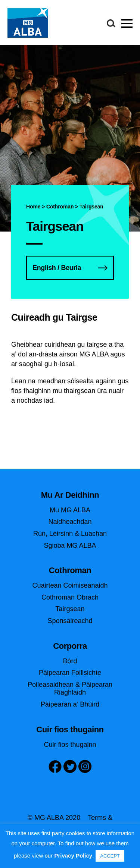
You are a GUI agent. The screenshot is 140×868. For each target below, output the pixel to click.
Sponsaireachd (70, 621)
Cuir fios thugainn (70, 745)
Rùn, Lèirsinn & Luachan (70, 534)
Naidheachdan (70, 522)
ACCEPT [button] (110, 856)
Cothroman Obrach (70, 597)
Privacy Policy (73, 856)
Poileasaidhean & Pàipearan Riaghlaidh (70, 689)
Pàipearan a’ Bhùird (70, 704)
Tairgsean (70, 609)
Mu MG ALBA (70, 510)
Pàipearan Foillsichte (70, 673)
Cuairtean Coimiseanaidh (70, 585)
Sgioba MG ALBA (70, 545)
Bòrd (70, 661)
